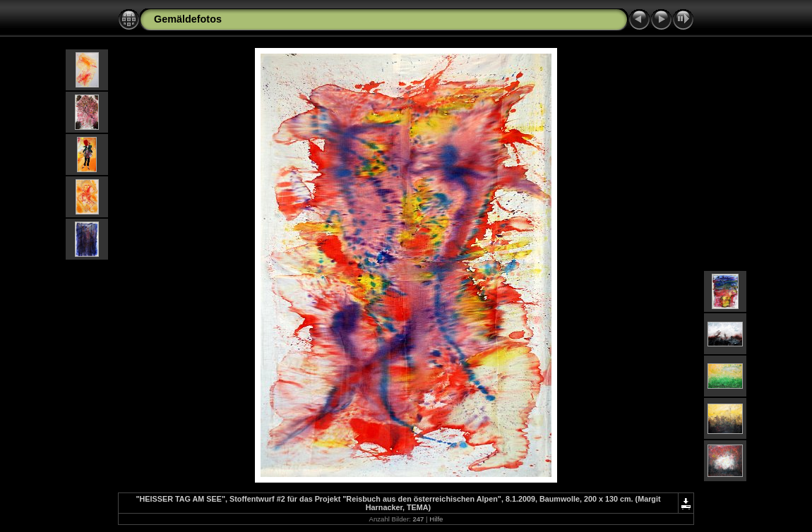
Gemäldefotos (188, 19)
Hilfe (436, 519)
